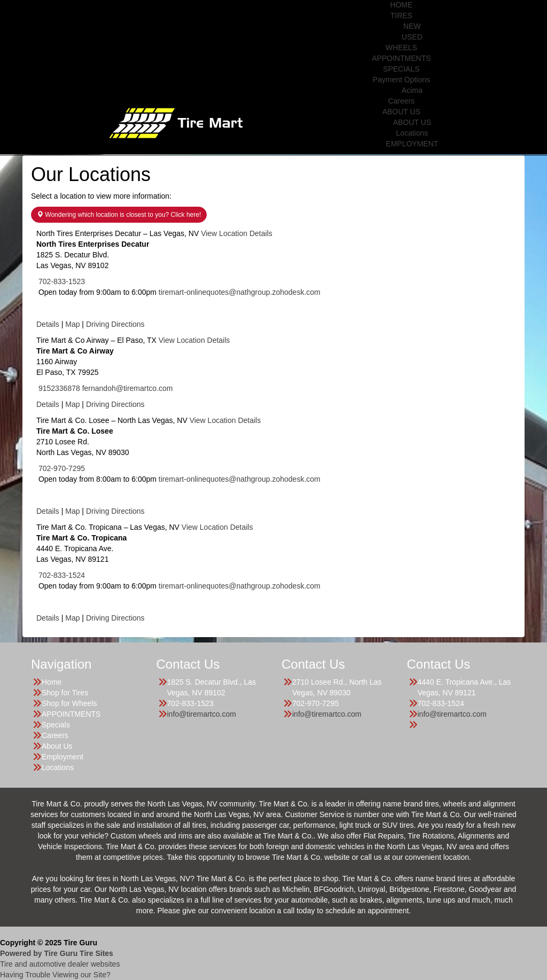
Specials (56, 725)
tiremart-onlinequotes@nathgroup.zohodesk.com (240, 292)
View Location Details (237, 233)
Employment (62, 757)
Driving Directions (115, 324)
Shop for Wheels (69, 703)
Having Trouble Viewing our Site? (55, 975)
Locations (412, 133)
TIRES (401, 15)
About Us (57, 746)
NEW (412, 26)
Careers (401, 101)
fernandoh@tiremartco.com (128, 388)
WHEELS (401, 48)
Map (72, 324)
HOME (401, 5)
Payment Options (401, 80)
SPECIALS (401, 69)
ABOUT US (401, 112)
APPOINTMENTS (401, 58)
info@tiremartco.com (202, 714)
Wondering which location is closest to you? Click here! (119, 215)
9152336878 (59, 388)
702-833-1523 (62, 281)
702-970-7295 (62, 468)
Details (48, 324)
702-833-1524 (62, 575)
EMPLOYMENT (412, 144)
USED (412, 37)
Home (52, 682)
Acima (412, 90)
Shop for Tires (65, 693)
